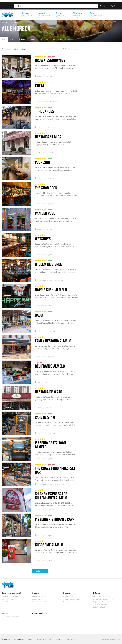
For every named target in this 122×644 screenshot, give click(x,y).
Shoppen (67, 593)
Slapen (33, 39)
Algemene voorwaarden (44, 639)
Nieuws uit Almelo (40, 613)
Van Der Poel (45, 213)
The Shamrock (46, 188)
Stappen (36, 593)
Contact (5, 602)
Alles (4, 39)
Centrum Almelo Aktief (11, 593)
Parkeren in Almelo (70, 602)
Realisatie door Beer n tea (111, 639)
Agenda (5, 613)
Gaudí (39, 315)
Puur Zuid (42, 162)
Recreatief (44, 39)
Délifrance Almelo (50, 366)
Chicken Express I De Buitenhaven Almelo (51, 496)
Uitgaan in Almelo (39, 599)
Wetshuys (43, 239)
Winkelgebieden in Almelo (73, 599)
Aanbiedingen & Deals (62, 39)
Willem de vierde (48, 264)
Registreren (114, 6)
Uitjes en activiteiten (101, 602)
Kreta (39, 86)
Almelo (7, 6)
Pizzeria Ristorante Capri (55, 519)
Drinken (22, 39)
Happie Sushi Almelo (51, 290)
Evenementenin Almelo (11, 617)
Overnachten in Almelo (41, 602)
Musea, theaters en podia (103, 599)
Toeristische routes (101, 604)
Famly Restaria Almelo (53, 341)
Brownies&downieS (50, 60)
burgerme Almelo (49, 545)
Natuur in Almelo (99, 607)
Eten (12, 39)
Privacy (30, 639)
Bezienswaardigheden (102, 597)
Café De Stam (45, 417)
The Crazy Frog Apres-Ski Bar (55, 470)
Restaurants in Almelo (41, 597)
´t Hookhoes (44, 111)
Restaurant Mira (48, 137)
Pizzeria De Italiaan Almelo (50, 445)
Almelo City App (8, 599)
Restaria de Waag (49, 392)
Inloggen (103, 6)
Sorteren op (6, 49)
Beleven (97, 593)
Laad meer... (40, 571)
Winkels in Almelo (69, 597)
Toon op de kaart (70, 49)
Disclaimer (60, 639)
